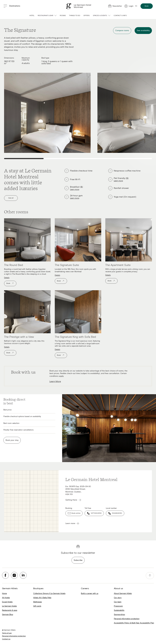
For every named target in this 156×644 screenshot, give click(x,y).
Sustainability (119, 610)
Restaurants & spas (10, 610)
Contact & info (120, 16)
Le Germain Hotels (9, 606)
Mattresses (38, 602)
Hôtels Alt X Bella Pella (42, 598)
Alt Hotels (6, 598)
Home (4, 594)
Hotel (32, 16)
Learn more (75, 190)
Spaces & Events (102, 16)
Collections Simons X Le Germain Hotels (49, 594)
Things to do (75, 16)
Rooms (63, 16)
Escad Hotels (7, 602)
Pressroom (118, 606)
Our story (118, 598)
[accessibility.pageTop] (150, 576)
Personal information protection (127, 619)
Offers (87, 16)
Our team (118, 602)
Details (7, 278)
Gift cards (37, 606)
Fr (136, 6)
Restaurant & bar (47, 16)
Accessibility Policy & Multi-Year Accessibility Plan (134, 623)
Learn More (55, 381)
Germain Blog (8, 615)
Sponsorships (119, 615)
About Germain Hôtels (123, 594)
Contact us (6, 639)
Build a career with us (90, 594)
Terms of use (7, 633)
